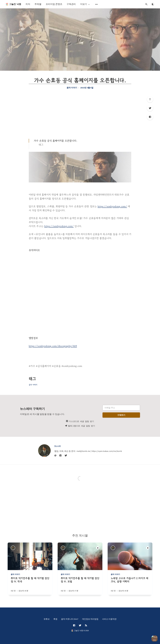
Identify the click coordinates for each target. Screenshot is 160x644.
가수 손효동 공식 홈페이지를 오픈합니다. (55, 141)
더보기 (85, 4)
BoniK (58, 446)
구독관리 (71, 4)
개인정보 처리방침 (90, 619)
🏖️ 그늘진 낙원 (13, 4)
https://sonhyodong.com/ (112, 206)
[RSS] (86, 625)
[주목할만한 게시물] (98, 548)
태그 (41, 145)
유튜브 (47, 619)
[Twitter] (150, 108)
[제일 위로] (150, 99)
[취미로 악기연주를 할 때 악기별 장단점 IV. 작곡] (30, 586)
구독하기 (121, 415)
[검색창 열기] (146, 4)
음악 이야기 (72, 88)
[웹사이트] (55, 456)
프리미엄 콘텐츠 (54, 4)
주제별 (38, 4)
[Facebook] (150, 117)
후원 (55, 619)
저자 (28, 4)
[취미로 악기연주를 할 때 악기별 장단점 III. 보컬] (80, 586)
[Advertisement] (80, 114)
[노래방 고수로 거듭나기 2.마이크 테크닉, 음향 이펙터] (130, 586)
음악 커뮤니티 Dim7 (70, 619)
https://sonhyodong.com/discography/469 (53, 346)
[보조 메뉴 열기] (96, 4)
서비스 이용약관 (109, 619)
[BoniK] (44, 451)
